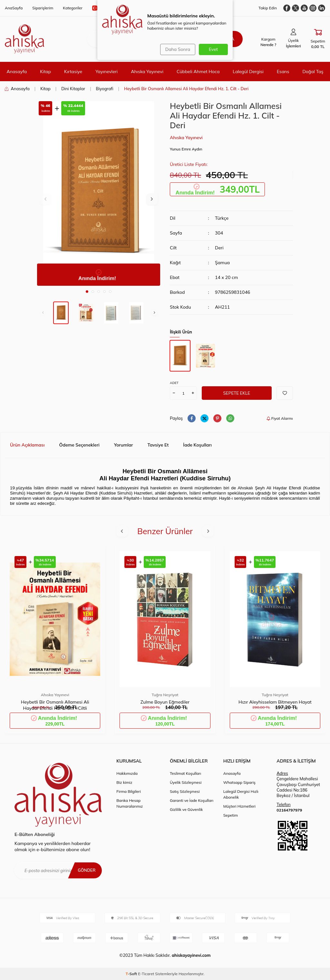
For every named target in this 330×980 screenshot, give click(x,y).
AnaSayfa (14, 8)
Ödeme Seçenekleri (79, 445)
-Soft (132, 974)
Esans (283, 72)
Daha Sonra (176, 49)
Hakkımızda (127, 773)
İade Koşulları (197, 445)
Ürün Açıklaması (27, 445)
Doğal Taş (313, 72)
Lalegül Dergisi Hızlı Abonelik (241, 794)
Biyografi (105, 89)
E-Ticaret (146, 974)
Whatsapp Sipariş (239, 782)
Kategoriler (73, 8)
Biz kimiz (124, 782)
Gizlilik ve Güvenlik (186, 809)
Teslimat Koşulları (185, 773)
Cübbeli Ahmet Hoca (198, 72)
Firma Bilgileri (129, 791)
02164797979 (289, 810)
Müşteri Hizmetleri (239, 806)
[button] (87, 292)
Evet (213, 49)
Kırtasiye (73, 72)
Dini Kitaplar (73, 89)
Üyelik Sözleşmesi (186, 782)
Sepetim (231, 815)
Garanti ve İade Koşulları (192, 800)
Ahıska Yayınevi (147, 72)
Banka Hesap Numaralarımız (130, 803)
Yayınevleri (107, 72)
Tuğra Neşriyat (165, 695)
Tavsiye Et (158, 445)
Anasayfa (17, 72)
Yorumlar (124, 445)
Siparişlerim (43, 8)
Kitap (45, 72)
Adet (174, 383)
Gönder (86, 870)
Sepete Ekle (237, 393)
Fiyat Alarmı (280, 418)
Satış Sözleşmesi (185, 791)
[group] (99, 193)
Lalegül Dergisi (248, 72)
